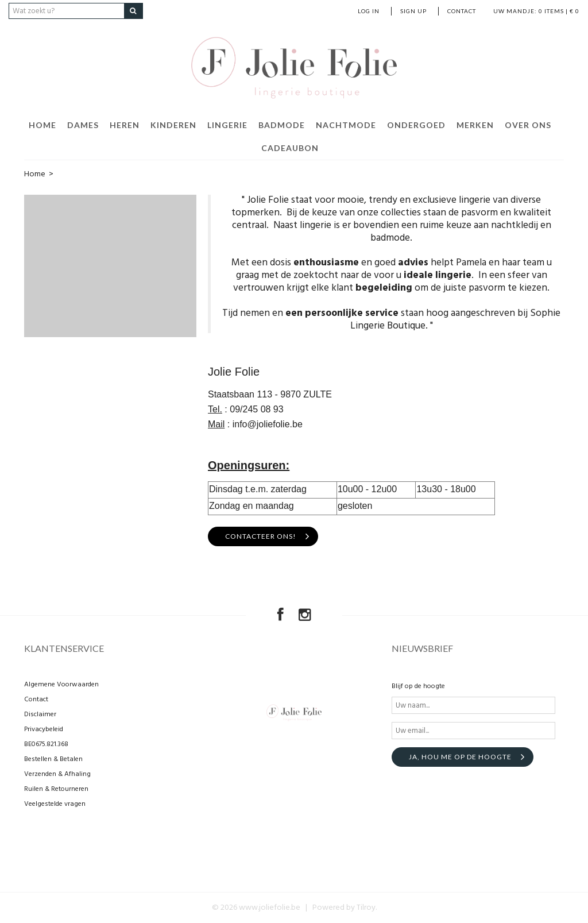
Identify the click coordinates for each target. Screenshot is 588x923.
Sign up (413, 11)
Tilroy (366, 908)
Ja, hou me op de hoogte (460, 757)
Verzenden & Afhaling (57, 774)
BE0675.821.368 (46, 744)
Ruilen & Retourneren (56, 789)
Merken (475, 125)
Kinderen (173, 125)
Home (42, 125)
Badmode (282, 125)
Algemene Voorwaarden (61, 685)
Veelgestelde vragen (55, 804)
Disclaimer (40, 715)
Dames (83, 125)
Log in (369, 11)
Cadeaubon (290, 148)
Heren (125, 125)
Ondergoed (416, 125)
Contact (462, 11)
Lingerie (227, 125)
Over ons (528, 125)
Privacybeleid (44, 729)
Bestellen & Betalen (53, 759)
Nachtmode (346, 125)
